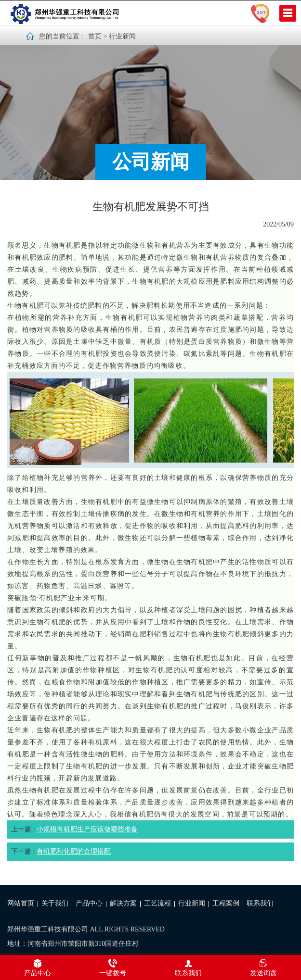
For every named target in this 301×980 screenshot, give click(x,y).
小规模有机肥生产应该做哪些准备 (87, 829)
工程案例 (226, 903)
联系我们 (260, 903)
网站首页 (21, 903)
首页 (95, 36)
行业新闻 (122, 36)
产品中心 (89, 903)
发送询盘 (263, 967)
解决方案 (123, 903)
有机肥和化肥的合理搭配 (74, 851)
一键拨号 (113, 967)
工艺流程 (157, 903)
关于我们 (55, 903)
